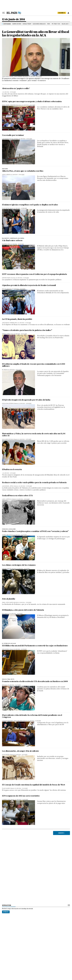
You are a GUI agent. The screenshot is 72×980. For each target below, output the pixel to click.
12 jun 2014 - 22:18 (22, 278)
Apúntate (6, 912)
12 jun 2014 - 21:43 (23, 569)
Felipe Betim (6, 208)
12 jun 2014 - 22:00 (15, 370)
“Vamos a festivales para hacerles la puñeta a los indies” (27, 330)
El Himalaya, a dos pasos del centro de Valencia (23, 610)
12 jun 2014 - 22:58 (20, 208)
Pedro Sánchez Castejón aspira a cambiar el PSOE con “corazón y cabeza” (35, 531)
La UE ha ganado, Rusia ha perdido (17, 319)
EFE (3, 289)
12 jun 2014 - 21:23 (21, 755)
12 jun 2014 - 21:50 (25, 486)
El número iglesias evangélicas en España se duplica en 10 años (30, 205)
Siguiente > (62, 833)
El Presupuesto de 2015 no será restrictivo (21, 796)
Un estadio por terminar (13, 135)
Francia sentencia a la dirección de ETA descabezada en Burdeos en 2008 (35, 682)
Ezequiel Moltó (6, 569)
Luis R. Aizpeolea (7, 499)
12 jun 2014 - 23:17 (29, 105)
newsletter (7, 905)
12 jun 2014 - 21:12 (21, 788)
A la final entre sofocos (12, 241)
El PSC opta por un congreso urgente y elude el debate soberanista (32, 102)
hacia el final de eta (8, 679)
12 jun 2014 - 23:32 (9, 92)
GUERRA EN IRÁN (17, 24)
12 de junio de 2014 (13, 19)
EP (3, 370)
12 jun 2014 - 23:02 (18, 175)
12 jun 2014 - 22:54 (17, 244)
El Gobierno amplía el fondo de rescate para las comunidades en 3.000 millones (33, 365)
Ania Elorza (5, 649)
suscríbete (62, 13)
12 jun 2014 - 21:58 (25, 403)
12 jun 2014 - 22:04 (20, 334)
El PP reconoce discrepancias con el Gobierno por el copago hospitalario (35, 274)
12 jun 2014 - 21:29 (20, 649)
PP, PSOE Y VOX (56, 24)
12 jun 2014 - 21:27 (14, 685)
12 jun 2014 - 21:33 (16, 614)
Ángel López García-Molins (10, 603)
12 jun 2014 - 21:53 (25, 439)
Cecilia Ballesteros (8, 403)
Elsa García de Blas (8, 439)
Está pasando (7, 24)
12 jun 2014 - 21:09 (22, 800)
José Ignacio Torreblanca (10, 323)
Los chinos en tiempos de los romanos (19, 565)
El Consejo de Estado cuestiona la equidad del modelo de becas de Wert (34, 785)
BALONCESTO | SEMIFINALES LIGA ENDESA (13, 238)
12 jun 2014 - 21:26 (34, 721)
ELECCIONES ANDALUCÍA (39, 24)
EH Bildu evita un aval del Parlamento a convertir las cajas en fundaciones (35, 646)
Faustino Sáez (6, 244)
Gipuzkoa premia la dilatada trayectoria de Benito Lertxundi (29, 285)
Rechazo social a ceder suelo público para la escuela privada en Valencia (34, 483)
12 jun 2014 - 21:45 (20, 535)
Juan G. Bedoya (6, 175)
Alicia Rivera (6, 755)
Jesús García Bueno (8, 77)
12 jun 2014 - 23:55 (35, 77)
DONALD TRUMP (27, 24)
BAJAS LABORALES (67, 24)
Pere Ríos (13, 105)
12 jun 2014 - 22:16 (19, 289)
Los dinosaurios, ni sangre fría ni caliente (20, 751)
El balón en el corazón (12, 470)
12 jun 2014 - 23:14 (26, 139)
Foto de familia (9, 599)
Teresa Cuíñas (6, 334)
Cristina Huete (6, 278)
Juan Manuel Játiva (8, 486)
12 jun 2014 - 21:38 (25, 603)
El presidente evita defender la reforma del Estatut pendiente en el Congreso (32, 716)
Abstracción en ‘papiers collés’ (16, 89)
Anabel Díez (5, 535)
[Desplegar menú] (4, 13)
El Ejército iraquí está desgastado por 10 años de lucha (26, 400)
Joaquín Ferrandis (7, 721)
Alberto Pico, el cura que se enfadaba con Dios (23, 171)
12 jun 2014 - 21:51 (9, 473)
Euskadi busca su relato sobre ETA (17, 496)
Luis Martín (5, 139)
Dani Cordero (18, 77)
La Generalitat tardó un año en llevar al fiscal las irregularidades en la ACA (36, 33)
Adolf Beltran (18, 721)
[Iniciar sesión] (68, 13)
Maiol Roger (6, 105)
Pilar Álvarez (6, 788)
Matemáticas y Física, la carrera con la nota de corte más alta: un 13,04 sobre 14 (34, 435)
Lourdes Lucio (6, 800)
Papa (49, 24)
